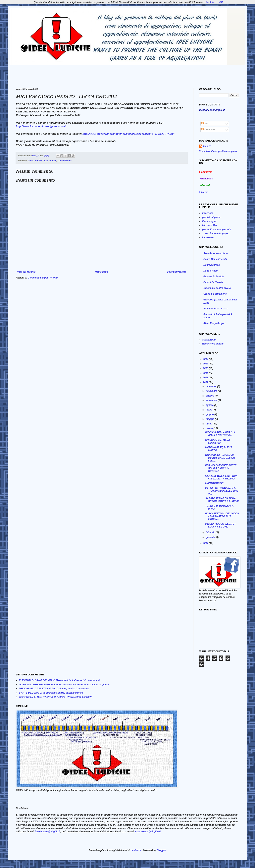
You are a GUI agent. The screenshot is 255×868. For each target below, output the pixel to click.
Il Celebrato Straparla (215, 309)
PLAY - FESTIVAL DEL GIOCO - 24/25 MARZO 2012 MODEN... (222, 516)
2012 (206, 382)
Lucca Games (65, 160)
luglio (209, 410)
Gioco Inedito (35, 160)
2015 (206, 368)
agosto (210, 405)
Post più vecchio (177, 272)
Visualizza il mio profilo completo (218, 151)
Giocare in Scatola (214, 277)
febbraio (211, 532)
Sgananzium (209, 340)
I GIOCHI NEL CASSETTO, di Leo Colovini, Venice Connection (54, 689)
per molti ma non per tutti (217, 229)
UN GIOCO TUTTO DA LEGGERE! (218, 441)
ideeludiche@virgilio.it (48, 832)
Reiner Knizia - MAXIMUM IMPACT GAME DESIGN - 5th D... (221, 458)
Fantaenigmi (209, 221)
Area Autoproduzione (216, 253)
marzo (210, 428)
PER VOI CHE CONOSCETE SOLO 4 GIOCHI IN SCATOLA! (221, 468)
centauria (136, 850)
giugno (210, 414)
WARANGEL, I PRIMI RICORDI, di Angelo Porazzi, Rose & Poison (56, 697)
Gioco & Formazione (215, 294)
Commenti (209, 130)
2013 (206, 378)
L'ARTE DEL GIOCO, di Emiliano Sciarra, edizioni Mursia (51, 693)
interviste (207, 213)
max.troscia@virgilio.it (148, 832)
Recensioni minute (213, 344)
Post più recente (26, 272)
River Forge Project (214, 323)
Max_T (207, 146)
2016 (206, 364)
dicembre (211, 386)
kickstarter (208, 237)
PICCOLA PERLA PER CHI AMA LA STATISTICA (220, 434)
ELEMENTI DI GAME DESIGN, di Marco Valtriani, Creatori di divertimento (60, 680)
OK (221, 2)
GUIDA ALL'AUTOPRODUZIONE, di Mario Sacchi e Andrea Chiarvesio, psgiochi (64, 685)
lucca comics (50, 160)
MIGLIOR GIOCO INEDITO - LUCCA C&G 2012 (221, 525)
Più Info (210, 2)
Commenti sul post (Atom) (43, 278)
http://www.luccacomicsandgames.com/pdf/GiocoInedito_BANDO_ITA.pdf (128, 134)
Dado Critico (210, 271)
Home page (102, 272)
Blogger (161, 850)
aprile (209, 424)
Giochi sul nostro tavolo (217, 288)
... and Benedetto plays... (216, 233)
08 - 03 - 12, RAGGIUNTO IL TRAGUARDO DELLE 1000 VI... (222, 491)
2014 (206, 373)
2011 (206, 543)
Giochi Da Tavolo (213, 282)
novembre (212, 391)
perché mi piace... (212, 217)
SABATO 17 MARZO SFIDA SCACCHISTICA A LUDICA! (222, 500)
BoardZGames (212, 265)
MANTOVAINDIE (214, 483)
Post (205, 124)
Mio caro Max (210, 225)
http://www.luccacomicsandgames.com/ (41, 126)
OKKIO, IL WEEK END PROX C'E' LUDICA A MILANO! (221, 477)
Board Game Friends (215, 259)
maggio (210, 419)
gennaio (211, 537)
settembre (212, 400)
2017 (206, 359)
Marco (205, 192)
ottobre (210, 396)
